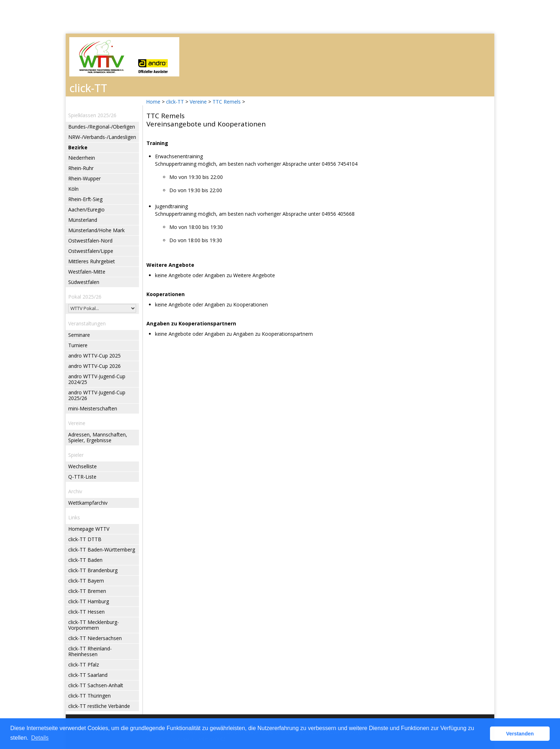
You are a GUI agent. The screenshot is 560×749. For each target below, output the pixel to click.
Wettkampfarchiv (88, 503)
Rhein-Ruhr (81, 168)
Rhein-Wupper (84, 178)
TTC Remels (227, 102)
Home (153, 102)
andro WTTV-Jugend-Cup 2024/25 (97, 379)
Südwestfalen (84, 282)
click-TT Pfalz (84, 665)
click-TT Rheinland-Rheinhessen (90, 651)
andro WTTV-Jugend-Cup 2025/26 (97, 395)
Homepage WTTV (89, 529)
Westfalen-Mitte (87, 272)
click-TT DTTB (85, 539)
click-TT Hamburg (89, 601)
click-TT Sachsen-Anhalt (96, 685)
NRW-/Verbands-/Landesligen (102, 137)
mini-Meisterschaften (93, 408)
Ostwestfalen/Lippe (91, 251)
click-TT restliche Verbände (99, 706)
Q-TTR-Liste (82, 477)
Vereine (198, 102)
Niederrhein (82, 158)
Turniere (78, 345)
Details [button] (40, 738)
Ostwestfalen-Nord (90, 241)
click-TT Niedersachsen (95, 638)
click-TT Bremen (87, 591)
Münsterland (83, 220)
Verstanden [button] (520, 734)
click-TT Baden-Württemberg (102, 550)
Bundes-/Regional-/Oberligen (102, 127)
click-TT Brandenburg (93, 570)
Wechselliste (82, 466)
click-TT (175, 102)
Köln (73, 189)
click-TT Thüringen (89, 696)
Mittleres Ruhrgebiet (92, 261)
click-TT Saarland (88, 675)
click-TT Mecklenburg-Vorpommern (94, 625)
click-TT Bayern (86, 581)
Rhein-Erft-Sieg (85, 199)
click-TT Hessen (86, 612)
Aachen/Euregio (86, 209)
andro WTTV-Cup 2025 (94, 356)
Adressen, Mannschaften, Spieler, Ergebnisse (98, 437)
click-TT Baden (85, 560)
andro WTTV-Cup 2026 (94, 366)
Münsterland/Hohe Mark (96, 230)
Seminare (79, 335)
